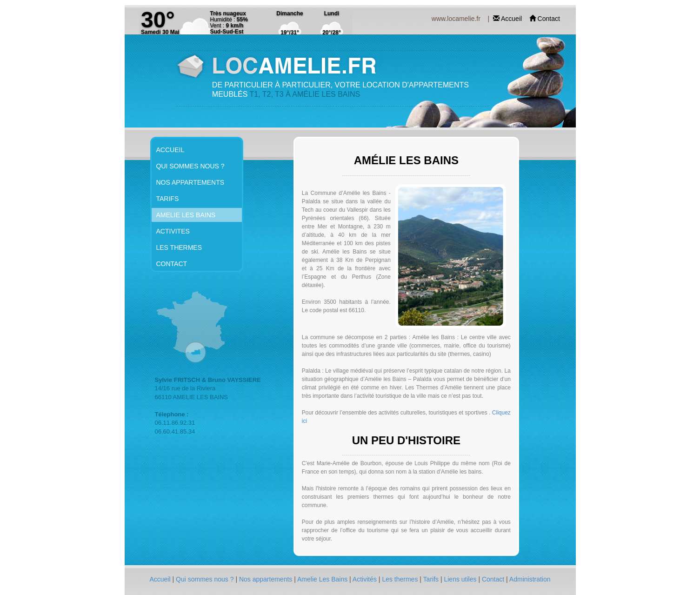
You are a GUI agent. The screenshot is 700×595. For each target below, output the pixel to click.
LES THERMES (179, 247)
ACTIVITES (173, 231)
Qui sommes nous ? (206, 579)
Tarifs (432, 579)
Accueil (512, 19)
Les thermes (401, 579)
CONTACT (172, 264)
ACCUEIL (170, 150)
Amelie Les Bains (323, 579)
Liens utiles (461, 579)
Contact (549, 19)
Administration (530, 579)
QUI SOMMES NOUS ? (190, 166)
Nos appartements (267, 579)
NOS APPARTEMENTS (190, 182)
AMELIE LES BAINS (186, 215)
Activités (366, 579)
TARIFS (168, 199)
